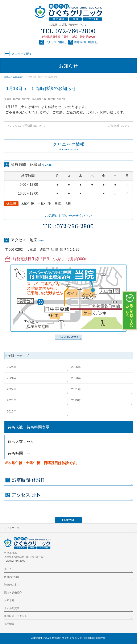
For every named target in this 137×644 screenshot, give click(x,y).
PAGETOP (68, 520)
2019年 (76, 400)
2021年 (76, 389)
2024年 (12, 378)
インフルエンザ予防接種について (25, 126)
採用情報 (9, 624)
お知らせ (9, 600)
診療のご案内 (12, 585)
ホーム (8, 569)
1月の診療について (120, 126)
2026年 (12, 367)
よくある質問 (12, 608)
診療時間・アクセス (16, 616)
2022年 (12, 389)
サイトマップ (12, 528)
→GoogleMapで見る (68, 337)
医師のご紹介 (12, 577)
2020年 (12, 400)
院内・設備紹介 (13, 593)
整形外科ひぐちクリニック (67, 638)
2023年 (76, 378)
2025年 (76, 367)
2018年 (12, 411)
